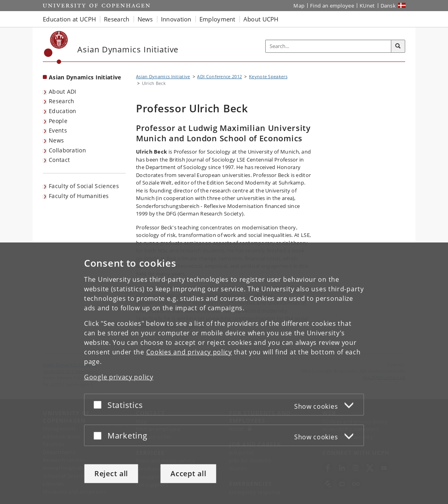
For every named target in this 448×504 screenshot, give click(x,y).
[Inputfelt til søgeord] (328, 46)
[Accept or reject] (100, 405)
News (56, 140)
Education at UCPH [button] (69, 19)
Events (58, 130)
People (58, 121)
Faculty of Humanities (79, 196)
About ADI (63, 91)
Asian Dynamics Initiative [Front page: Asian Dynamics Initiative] (85, 77)
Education (63, 111)
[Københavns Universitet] (56, 47)
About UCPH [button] (261, 19)
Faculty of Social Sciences (84, 186)
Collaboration (67, 150)
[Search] (398, 46)
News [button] (145, 19)
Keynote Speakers (268, 76)
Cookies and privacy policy (189, 352)
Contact (59, 160)
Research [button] (117, 19)
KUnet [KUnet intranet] (367, 6)
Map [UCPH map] (299, 6)
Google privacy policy (119, 377)
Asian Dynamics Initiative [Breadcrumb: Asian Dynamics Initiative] (163, 76)
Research (61, 101)
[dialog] (224, 373)
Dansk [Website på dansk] (388, 6)
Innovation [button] (176, 19)
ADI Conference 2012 (219, 76)
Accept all (188, 473)
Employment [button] (217, 19)
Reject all (111, 473)
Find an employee (332, 6)
